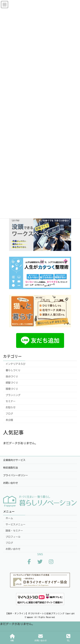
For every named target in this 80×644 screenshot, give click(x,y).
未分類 (9, 420)
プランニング (13, 395)
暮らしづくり (13, 370)
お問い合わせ (13, 549)
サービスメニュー (16, 524)
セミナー (11, 401)
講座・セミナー (14, 530)
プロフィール (13, 536)
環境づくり (12, 389)
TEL (68, 638)
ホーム (9, 518)
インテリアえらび (16, 364)
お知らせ (11, 407)
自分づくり (12, 376)
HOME (12, 638)
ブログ (9, 414)
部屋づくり (12, 383)
